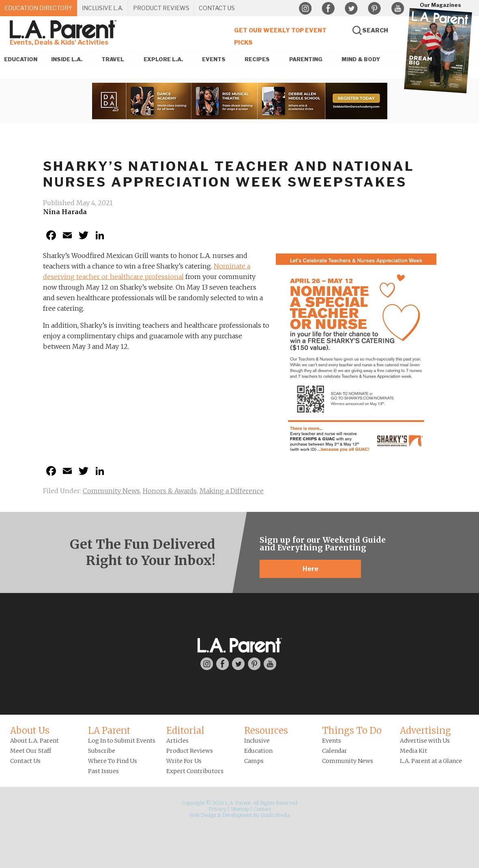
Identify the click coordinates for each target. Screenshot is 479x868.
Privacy (217, 809)
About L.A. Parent (34, 741)
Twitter (351, 9)
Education (258, 751)
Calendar (335, 751)
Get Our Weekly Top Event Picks (280, 36)
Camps (254, 761)
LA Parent (109, 730)
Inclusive (257, 741)
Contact (262, 809)
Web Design (203, 815)
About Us (30, 730)
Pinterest (374, 9)
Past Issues (103, 771)
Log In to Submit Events (122, 741)
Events (332, 741)
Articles (177, 741)
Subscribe (102, 751)
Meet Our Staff (31, 751)
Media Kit (413, 751)
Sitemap (240, 809)
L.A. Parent (64, 29)
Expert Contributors (195, 771)
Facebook (328, 9)
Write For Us (184, 761)
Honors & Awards (170, 491)
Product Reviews (190, 751)
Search (375, 30)
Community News (111, 491)
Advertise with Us (425, 741)
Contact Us (25, 761)
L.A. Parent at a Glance (431, 761)
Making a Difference (232, 491)
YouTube (397, 9)
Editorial (185, 730)
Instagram (305, 9)
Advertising (425, 730)
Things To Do (352, 730)
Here (310, 569)
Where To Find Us (113, 761)
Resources (266, 730)
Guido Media (275, 815)
